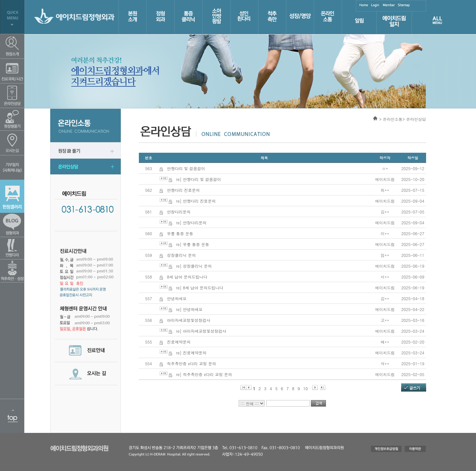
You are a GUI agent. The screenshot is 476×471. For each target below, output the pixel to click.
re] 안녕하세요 (190, 309)
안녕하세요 (177, 298)
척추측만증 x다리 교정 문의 (192, 363)
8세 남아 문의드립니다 (187, 277)
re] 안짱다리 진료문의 (196, 201)
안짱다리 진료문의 (184, 190)
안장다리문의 (179, 212)
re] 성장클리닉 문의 (194, 266)
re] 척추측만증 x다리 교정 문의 (204, 374)
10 (306, 388)
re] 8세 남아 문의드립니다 (200, 288)
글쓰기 (415, 388)
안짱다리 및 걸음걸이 (186, 168)
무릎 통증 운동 (180, 233)
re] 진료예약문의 (192, 353)
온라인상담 (416, 119)
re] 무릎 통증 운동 (193, 244)
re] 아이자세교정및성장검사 (201, 331)
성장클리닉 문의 (182, 255)
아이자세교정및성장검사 (189, 320)
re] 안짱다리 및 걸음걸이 (199, 179)
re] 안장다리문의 (192, 223)
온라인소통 (393, 119)
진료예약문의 (179, 342)
